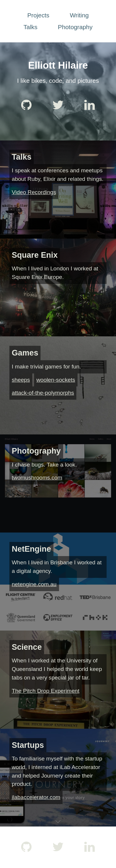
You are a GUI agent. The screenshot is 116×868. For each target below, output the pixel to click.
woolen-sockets (56, 380)
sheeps (21, 380)
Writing (79, 15)
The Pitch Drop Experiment (46, 691)
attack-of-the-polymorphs (43, 393)
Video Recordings (34, 192)
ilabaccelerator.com (36, 797)
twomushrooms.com (37, 478)
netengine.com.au (34, 584)
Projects (38, 15)
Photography (75, 27)
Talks (30, 27)
